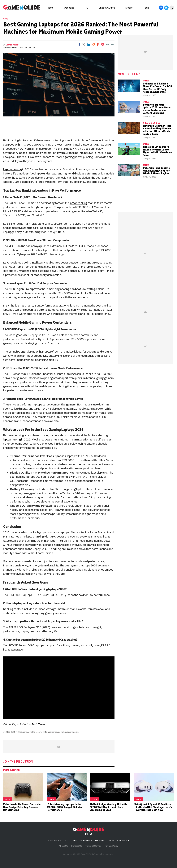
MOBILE (100, 840)
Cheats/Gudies (107, 8)
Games (146, 81)
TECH (6, 19)
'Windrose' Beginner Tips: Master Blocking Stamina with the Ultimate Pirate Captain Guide (157, 130)
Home (50, 8)
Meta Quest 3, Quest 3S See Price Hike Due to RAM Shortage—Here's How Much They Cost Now (153, 807)
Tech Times (39, 724)
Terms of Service (93, 846)
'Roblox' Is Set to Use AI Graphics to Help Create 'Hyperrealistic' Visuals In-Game (157, 151)
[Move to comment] (112, 45)
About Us (63, 846)
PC (86, 8)
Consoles (69, 8)
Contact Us (76, 846)
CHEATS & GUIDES (151, 123)
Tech (146, 8)
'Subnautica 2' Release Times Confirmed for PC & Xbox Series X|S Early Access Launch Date (157, 88)
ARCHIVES (123, 840)
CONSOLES (55, 840)
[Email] (107, 45)
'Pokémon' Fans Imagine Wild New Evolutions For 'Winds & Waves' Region (156, 171)
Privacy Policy (111, 846)
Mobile (129, 8)
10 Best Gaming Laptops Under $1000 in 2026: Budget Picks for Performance (65, 807)
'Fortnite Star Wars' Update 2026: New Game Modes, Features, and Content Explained (156, 109)
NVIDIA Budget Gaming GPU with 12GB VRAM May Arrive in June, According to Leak (108, 807)
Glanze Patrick (13, 45)
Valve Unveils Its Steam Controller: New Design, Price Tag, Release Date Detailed (23, 807)
